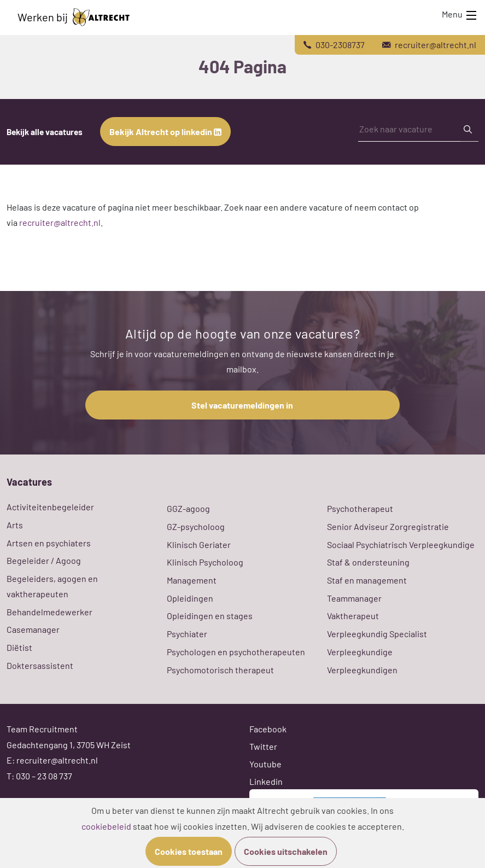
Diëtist (19, 647)
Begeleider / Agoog (44, 560)
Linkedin (266, 781)
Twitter (263, 746)
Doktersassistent (40, 665)
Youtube (265, 764)
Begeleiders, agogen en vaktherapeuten (52, 586)
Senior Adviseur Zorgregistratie (388, 526)
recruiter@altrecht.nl (60, 222)
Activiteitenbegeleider (50, 507)
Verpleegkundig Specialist (377, 634)
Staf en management (367, 580)
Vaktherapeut (353, 616)
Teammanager (354, 598)
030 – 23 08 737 (44, 776)
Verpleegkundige (360, 652)
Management (192, 580)
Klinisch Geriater (199, 544)
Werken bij (74, 17)
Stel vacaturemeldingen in (242, 405)
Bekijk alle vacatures (45, 132)
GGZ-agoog (188, 508)
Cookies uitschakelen (286, 851)
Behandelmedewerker (49, 612)
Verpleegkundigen (362, 670)
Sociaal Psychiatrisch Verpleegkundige (401, 544)
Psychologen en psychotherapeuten (236, 652)
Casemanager (33, 629)
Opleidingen (190, 598)
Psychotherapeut (360, 508)
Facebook (268, 729)
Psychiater (187, 634)
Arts (15, 525)
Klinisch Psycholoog (205, 562)
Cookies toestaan (189, 851)
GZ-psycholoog (196, 526)
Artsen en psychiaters (49, 543)
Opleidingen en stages (210, 616)
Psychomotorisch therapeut (220, 670)
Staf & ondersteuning (368, 562)
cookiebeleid (106, 826)
